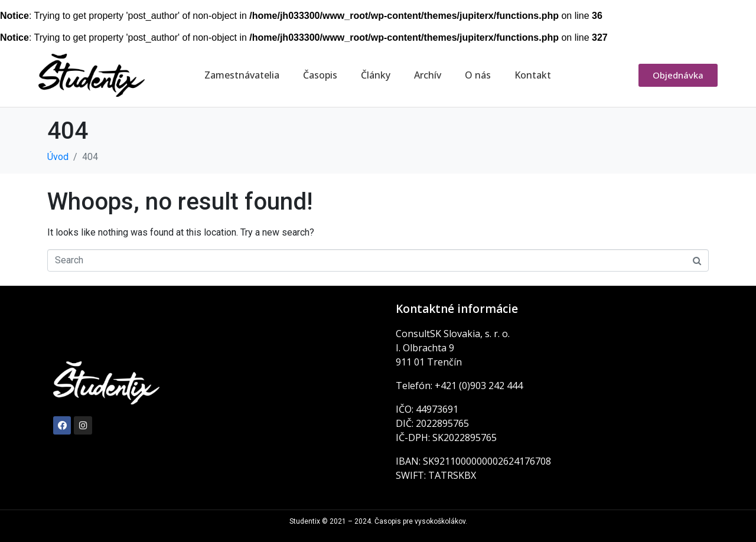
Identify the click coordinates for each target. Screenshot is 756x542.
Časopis (320, 75)
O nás (478, 75)
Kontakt (533, 75)
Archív (428, 75)
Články (376, 75)
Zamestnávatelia (242, 75)
